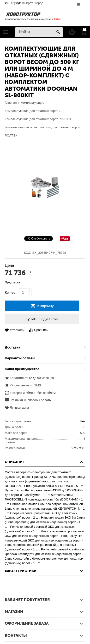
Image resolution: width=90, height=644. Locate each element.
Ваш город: (24, 3)
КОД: (28, 253)
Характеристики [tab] (44, 571)
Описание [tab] (44, 462)
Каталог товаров (6, 32)
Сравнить (38, 330)
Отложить (14, 330)
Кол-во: (11, 292)
